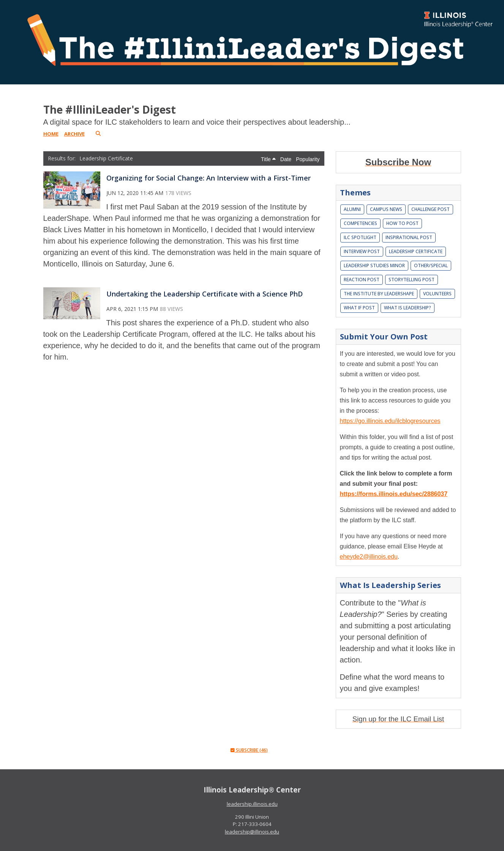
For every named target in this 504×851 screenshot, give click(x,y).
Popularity (308, 159)
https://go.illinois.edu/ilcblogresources (390, 421)
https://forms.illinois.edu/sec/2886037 (394, 494)
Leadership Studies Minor (374, 265)
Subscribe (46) (249, 750)
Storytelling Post (412, 280)
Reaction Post (362, 280)
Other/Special (431, 265)
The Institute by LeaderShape (379, 294)
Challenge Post (431, 209)
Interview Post (362, 251)
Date (287, 159)
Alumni (352, 209)
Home (51, 134)
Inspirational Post (409, 237)
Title (268, 159)
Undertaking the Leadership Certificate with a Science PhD (205, 294)
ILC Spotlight (360, 237)
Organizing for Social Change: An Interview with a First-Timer (209, 178)
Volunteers (437, 294)
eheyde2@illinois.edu (369, 557)
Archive (74, 134)
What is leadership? (408, 308)
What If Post (359, 308)
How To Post (402, 223)
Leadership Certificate (416, 251)
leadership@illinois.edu (252, 832)
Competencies (360, 223)
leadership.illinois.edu (252, 804)
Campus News (386, 209)
